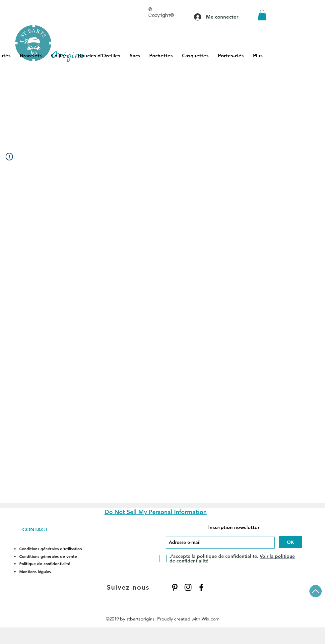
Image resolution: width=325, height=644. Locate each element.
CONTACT (35, 529)
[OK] (291, 542)
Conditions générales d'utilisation (51, 549)
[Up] (316, 591)
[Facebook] (201, 587)
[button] (262, 15)
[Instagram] (188, 587)
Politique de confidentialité (45, 563)
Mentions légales (35, 571)
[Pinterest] (175, 587)
